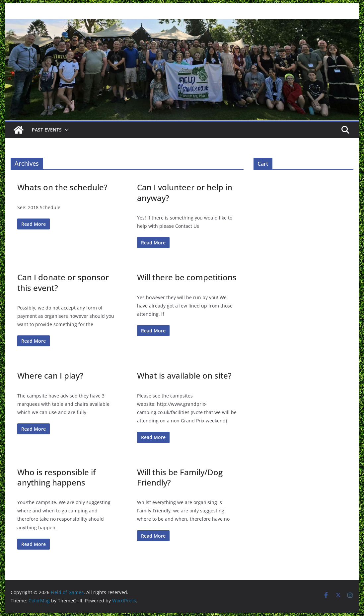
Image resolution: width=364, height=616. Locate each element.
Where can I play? (50, 375)
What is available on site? (184, 375)
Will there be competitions (187, 277)
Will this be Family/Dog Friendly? (180, 477)
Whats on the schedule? (62, 187)
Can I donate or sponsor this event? (63, 282)
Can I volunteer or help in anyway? (185, 192)
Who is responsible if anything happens (56, 477)
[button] (65, 130)
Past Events (47, 130)
